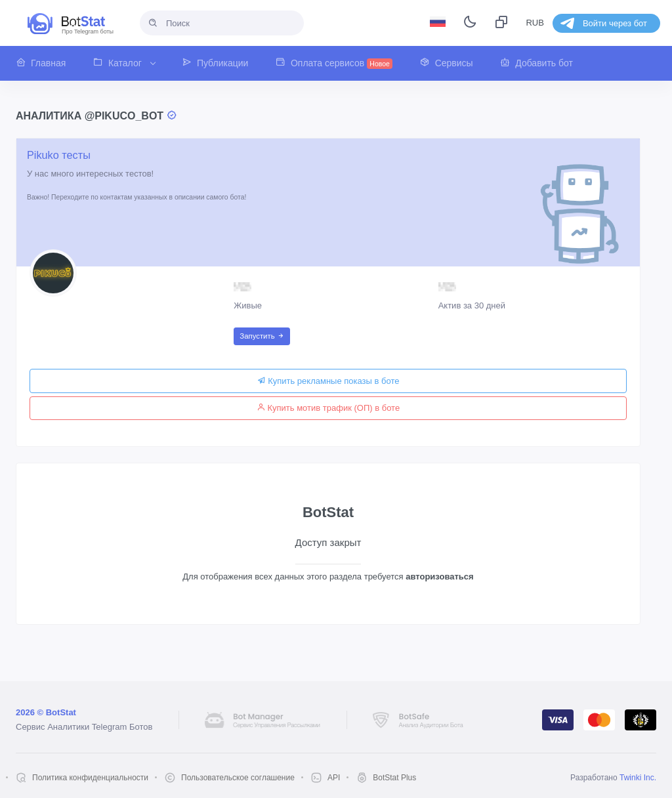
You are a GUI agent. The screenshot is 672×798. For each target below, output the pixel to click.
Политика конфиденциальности (90, 778)
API (334, 778)
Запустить (262, 336)
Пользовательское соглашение (238, 778)
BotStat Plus (394, 778)
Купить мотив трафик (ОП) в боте (328, 408)
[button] (48, 63)
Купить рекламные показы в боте (328, 381)
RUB (535, 23)
